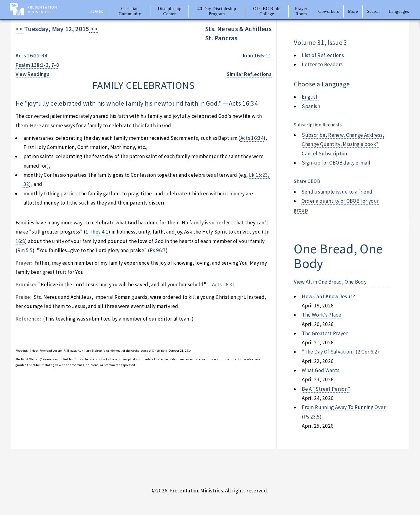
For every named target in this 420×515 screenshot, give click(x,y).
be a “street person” (326, 389)
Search (373, 11)
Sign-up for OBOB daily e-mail (336, 163)
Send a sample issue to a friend (337, 192)
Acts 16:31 (224, 285)
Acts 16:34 (243, 103)
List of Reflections (323, 55)
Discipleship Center (170, 11)
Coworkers (329, 11)
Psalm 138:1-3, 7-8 (37, 65)
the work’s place (321, 315)
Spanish (311, 106)
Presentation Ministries (42, 9)
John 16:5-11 (257, 56)
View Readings (33, 74)
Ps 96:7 (158, 250)
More (353, 11)
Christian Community (130, 11)
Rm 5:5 (25, 250)
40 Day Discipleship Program (217, 11)
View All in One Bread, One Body (330, 282)
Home (96, 11)
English (310, 97)
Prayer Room (301, 11)
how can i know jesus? (328, 296)
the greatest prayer (325, 333)
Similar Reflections (249, 74)
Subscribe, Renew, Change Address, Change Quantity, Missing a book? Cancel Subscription (343, 144)
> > (94, 29)
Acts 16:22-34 (32, 56)
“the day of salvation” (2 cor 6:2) (340, 352)
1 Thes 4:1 (97, 232)
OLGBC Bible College (267, 11)
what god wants (321, 370)
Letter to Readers (322, 64)
